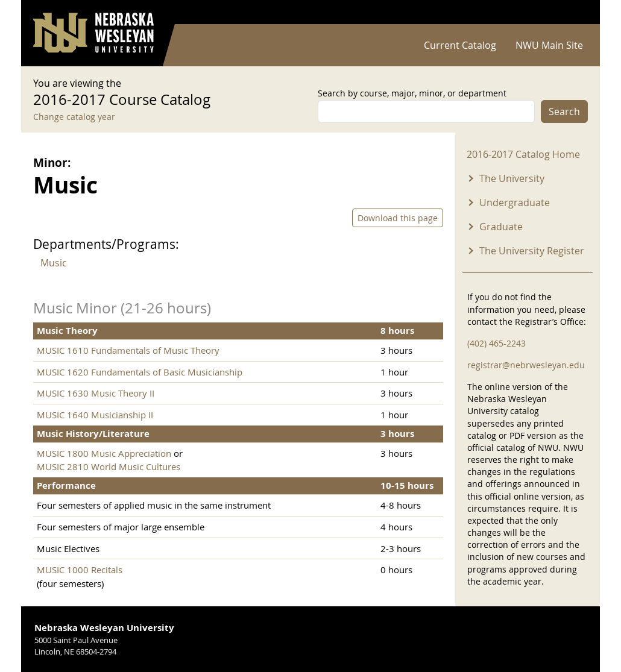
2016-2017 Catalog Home (523, 154)
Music (54, 263)
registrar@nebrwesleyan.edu (526, 365)
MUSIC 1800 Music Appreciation (104, 453)
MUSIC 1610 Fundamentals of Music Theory (128, 350)
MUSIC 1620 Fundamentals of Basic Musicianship (140, 372)
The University (512, 178)
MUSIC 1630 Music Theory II (96, 393)
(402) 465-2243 (496, 343)
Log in (572, 12)
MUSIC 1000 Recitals (80, 570)
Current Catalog (460, 45)
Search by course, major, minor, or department (412, 93)
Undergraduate (515, 203)
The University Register (532, 251)
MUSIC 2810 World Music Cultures (109, 466)
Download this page (398, 218)
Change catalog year (74, 117)
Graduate (501, 227)
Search (564, 111)
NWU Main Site (549, 45)
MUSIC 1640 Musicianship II (95, 415)
